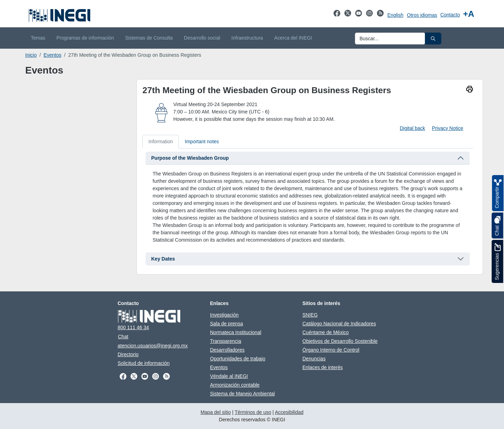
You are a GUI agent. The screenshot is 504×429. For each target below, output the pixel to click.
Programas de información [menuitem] (85, 38)
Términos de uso (253, 412)
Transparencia (226, 341)
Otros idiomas (422, 15)
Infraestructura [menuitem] (247, 38)
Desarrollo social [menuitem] (202, 38)
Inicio (31, 55)
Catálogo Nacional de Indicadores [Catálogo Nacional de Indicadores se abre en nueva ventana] (339, 324)
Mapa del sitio (216, 412)
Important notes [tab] (202, 141)
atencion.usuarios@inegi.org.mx (153, 346)
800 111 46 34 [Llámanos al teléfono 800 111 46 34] (133, 327)
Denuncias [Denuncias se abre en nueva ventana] (314, 359)
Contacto (450, 15)
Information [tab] (161, 141)
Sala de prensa (226, 324)
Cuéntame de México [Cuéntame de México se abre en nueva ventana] (325, 332)
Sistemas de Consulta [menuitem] (149, 38)
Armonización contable (235, 385)
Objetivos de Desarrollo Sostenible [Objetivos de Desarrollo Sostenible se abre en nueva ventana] (340, 341)
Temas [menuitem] (38, 38)
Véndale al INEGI (229, 376)
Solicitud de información (144, 363)
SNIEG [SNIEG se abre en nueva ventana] (310, 315)
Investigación (224, 315)
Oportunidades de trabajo (238, 359)
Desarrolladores (227, 350)
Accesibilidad (289, 412)
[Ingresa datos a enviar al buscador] (390, 39)
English (395, 15)
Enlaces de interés (323, 367)
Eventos (53, 55)
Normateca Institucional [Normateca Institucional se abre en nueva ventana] (236, 332)
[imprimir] (470, 90)
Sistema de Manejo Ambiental (242, 394)
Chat (123, 337)
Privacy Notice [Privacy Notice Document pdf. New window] (447, 128)
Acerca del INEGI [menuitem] (293, 38)
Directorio (128, 354)
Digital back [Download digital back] (412, 128)
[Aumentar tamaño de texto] (469, 14)
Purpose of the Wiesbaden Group (190, 158)
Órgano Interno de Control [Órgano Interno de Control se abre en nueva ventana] (331, 350)
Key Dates (163, 259)
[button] (433, 39)
